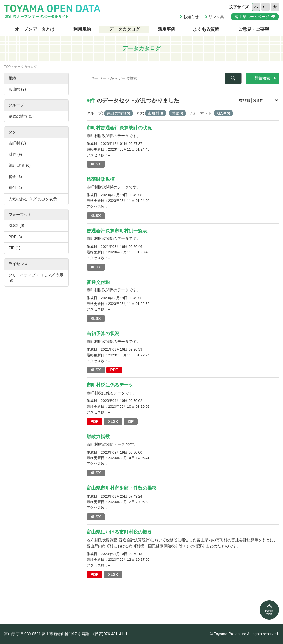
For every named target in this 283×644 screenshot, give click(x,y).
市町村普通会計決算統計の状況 (119, 128)
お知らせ (191, 17)
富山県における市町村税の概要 (119, 532)
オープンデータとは (35, 29)
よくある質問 (206, 29)
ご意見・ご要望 (254, 29)
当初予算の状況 (103, 334)
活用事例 (167, 29)
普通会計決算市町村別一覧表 (117, 231)
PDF (114, 370)
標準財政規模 (101, 179)
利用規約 (82, 29)
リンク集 (216, 17)
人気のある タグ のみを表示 (33, 199)
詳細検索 (262, 78)
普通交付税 (98, 282)
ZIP (131, 421)
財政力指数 (98, 437)
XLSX (96, 164)
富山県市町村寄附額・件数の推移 (122, 488)
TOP (7, 67)
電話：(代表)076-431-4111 (105, 634)
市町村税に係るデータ (110, 385)
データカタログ (124, 29)
